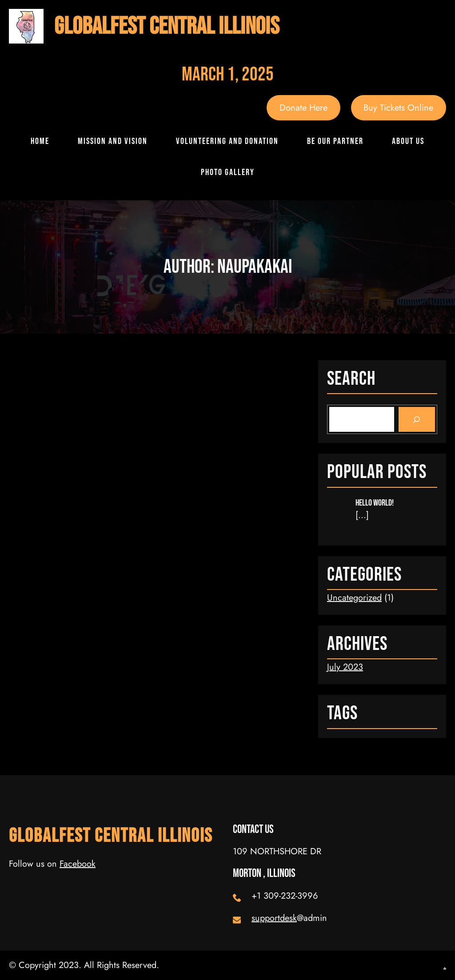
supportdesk (274, 918)
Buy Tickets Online (398, 108)
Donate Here (303, 108)
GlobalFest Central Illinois (167, 26)
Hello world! (375, 503)
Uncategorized (354, 598)
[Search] (417, 419)
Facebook (78, 864)
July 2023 (345, 667)
